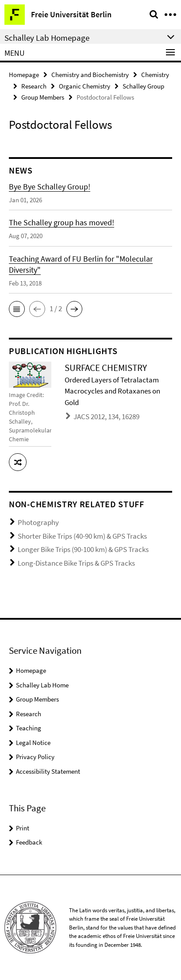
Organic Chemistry (85, 86)
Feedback (29, 842)
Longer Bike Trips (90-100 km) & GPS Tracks (83, 549)
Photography (38, 522)
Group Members (43, 97)
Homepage (24, 75)
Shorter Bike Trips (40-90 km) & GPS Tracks (82, 536)
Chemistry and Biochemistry (90, 75)
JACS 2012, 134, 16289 (106, 417)
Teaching (29, 728)
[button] (17, 309)
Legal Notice (33, 743)
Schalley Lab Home (42, 685)
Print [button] (23, 828)
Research (34, 86)
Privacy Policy (35, 757)
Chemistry (155, 75)
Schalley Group (143, 86)
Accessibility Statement (48, 771)
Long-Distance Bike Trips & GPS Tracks (76, 563)
